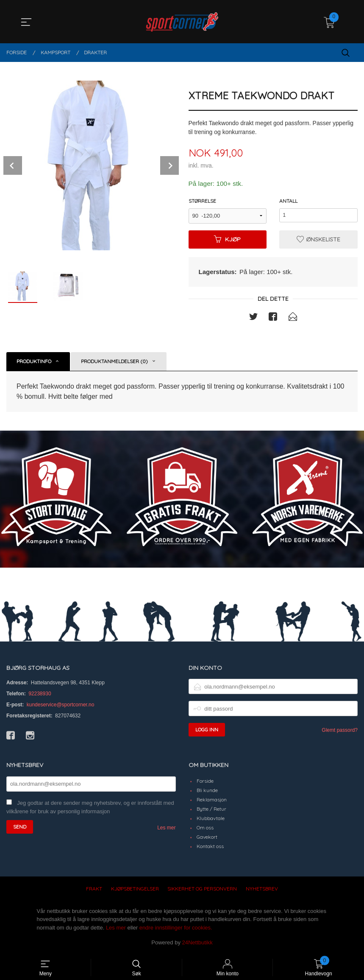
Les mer (166, 829)
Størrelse (202, 201)
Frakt (94, 889)
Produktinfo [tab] (34, 362)
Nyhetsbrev (262, 889)
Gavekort (207, 838)
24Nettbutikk (197, 943)
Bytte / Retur (211, 810)
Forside (205, 782)
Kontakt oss (210, 847)
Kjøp (227, 240)
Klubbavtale (211, 819)
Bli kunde (207, 791)
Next (169, 165)
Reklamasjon (212, 800)
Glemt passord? (340, 731)
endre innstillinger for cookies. (176, 928)
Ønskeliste (318, 240)
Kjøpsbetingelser (135, 889)
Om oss (205, 828)
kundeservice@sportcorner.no (61, 706)
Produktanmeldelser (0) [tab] (114, 362)
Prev (13, 165)
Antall (288, 201)
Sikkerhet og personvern (202, 889)
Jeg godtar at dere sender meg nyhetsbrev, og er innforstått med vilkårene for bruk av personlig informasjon (90, 808)
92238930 (40, 694)
